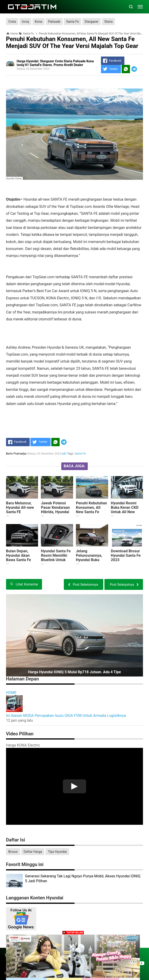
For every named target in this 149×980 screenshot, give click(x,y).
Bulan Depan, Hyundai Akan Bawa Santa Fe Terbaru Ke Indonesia (19, 560)
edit (64, 454)
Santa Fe (72, 22)
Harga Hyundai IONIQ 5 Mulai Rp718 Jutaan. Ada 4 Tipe (74, 672)
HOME (11, 693)
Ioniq (25, 22)
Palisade (54, 22)
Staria (108, 22)
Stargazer (92, 22)
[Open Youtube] (142, 963)
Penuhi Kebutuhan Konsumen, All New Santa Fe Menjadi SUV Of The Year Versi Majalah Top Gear (91, 514)
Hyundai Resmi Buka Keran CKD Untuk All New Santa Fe (125, 510)
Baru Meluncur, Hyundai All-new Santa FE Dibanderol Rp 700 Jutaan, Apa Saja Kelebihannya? (22, 514)
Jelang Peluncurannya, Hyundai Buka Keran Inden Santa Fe (91, 560)
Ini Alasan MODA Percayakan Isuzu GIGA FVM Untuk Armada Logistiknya (66, 716)
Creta (12, 22)
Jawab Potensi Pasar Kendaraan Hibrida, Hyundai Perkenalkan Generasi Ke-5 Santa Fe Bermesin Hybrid (57, 516)
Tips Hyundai (57, 852)
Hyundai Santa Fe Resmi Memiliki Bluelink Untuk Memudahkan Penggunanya (56, 560)
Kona (39, 22)
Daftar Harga (33, 852)
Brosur (13, 852)
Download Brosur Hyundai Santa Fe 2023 (126, 555)
